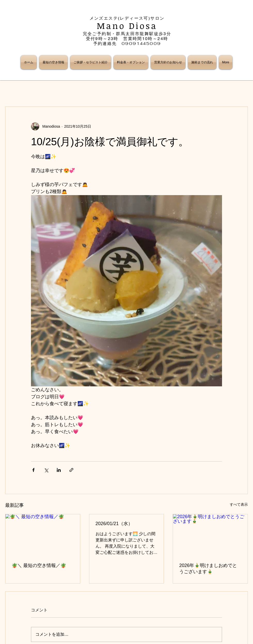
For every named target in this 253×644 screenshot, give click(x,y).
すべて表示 (239, 504)
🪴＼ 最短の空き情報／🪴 (39, 565)
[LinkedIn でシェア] (59, 470)
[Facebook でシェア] (33, 470)
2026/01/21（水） (114, 524)
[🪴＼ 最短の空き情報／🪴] (43, 535)
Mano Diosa (127, 26)
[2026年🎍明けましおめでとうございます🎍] (210, 535)
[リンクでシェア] (71, 470)
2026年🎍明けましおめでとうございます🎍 (208, 569)
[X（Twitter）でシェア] (46, 470)
